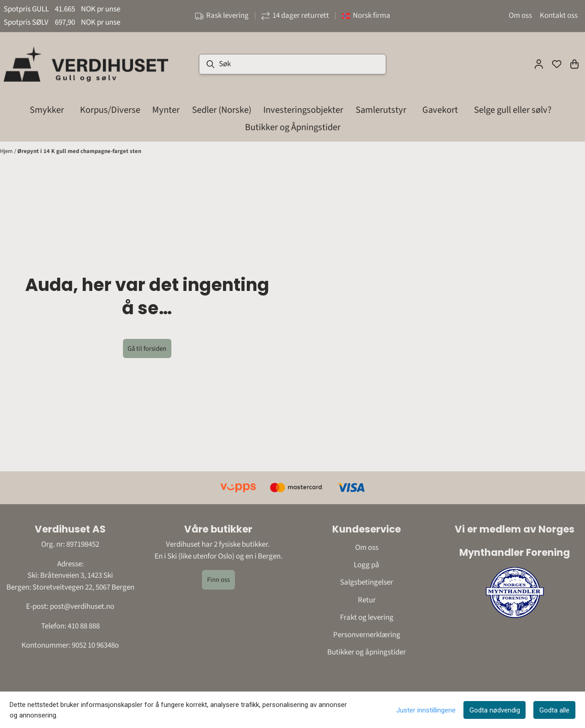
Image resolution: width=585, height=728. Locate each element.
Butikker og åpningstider (367, 652)
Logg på (367, 565)
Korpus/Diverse (110, 110)
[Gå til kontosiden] (539, 64)
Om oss (520, 16)
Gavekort (440, 110)
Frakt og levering (367, 617)
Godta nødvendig (495, 710)
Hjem (7, 151)
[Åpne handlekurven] (574, 64)
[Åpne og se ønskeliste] (557, 64)
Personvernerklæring (367, 635)
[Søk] (292, 64)
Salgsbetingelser (367, 582)
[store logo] (86, 64)
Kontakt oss (559, 16)
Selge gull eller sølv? (513, 110)
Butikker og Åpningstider (293, 127)
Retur (367, 600)
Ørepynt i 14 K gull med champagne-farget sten (79, 151)
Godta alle (554, 710)
